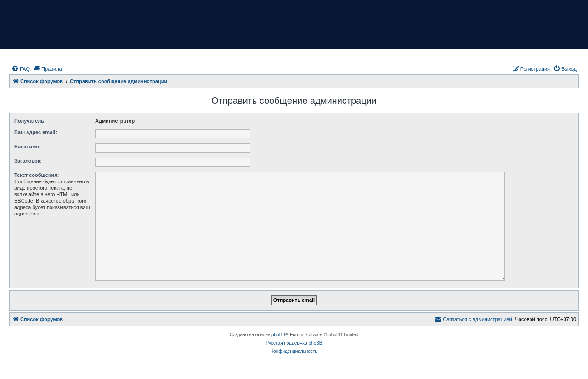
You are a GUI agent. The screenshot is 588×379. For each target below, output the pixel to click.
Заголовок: (28, 161)
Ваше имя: (27, 147)
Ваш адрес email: (36, 132)
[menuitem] (21, 69)
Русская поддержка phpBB (294, 343)
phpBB (278, 335)
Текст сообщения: (37, 175)
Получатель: (30, 121)
